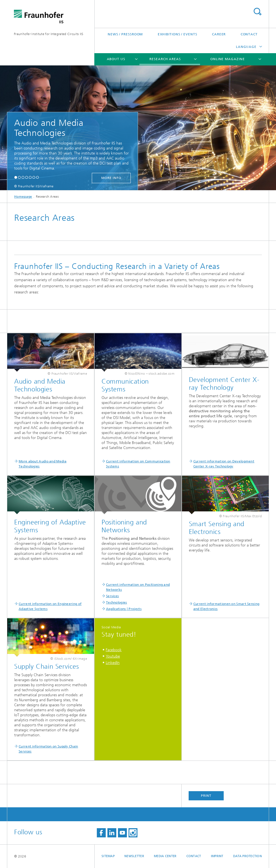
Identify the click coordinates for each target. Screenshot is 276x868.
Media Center (165, 856)
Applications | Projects (124, 609)
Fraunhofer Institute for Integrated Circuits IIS (49, 34)
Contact (249, 34)
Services (112, 596)
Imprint (217, 856)
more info (111, 178)
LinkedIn (113, 663)
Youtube (113, 656)
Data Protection (247, 856)
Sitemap (108, 856)
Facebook (114, 650)
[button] (16, 177)
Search (257, 12)
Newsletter (134, 856)
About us (116, 59)
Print (206, 796)
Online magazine (228, 59)
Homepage (23, 197)
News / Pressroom (125, 34)
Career (219, 34)
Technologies (117, 602)
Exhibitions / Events (178, 34)
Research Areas (165, 59)
